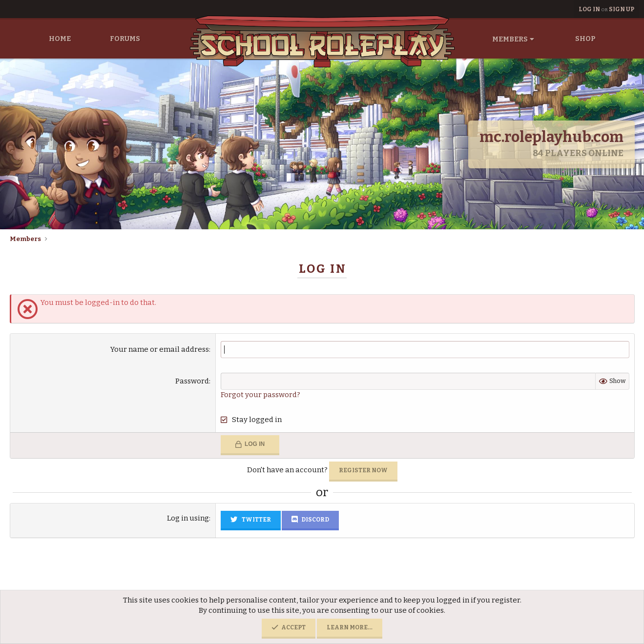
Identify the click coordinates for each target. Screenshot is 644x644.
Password (192, 381)
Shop (585, 39)
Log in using (188, 518)
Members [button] (510, 39)
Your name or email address (160, 349)
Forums (125, 39)
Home (60, 39)
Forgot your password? (260, 395)
